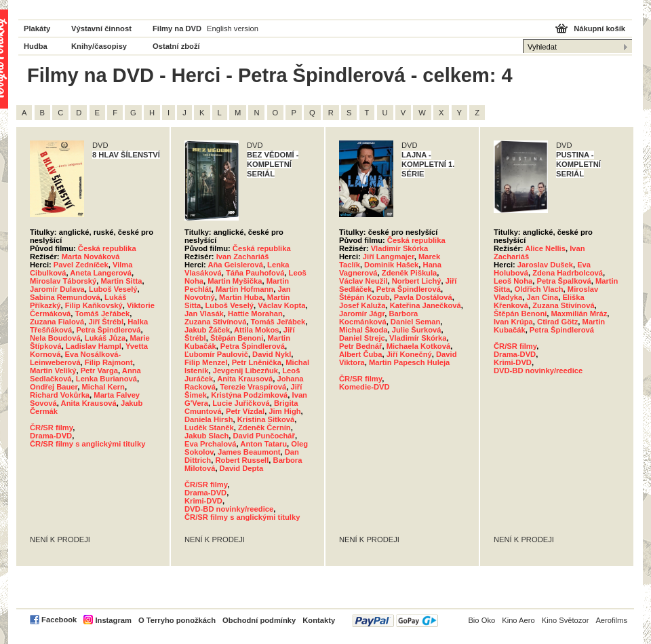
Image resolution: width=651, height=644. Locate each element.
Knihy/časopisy (99, 46)
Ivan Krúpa (513, 322)
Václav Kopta (281, 305)
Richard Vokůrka (60, 395)
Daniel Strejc (362, 338)
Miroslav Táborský (63, 281)
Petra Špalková (564, 281)
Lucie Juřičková (241, 403)
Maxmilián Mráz (579, 314)
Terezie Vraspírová (253, 387)
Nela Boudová (55, 338)
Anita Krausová (89, 403)
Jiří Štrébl (106, 322)
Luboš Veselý (113, 289)
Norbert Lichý (417, 281)
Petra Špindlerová (108, 330)
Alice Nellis (545, 248)
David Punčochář (264, 436)
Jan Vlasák (204, 314)
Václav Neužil (363, 281)
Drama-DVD (51, 436)
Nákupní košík (599, 29)
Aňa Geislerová (235, 265)
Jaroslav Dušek (545, 265)
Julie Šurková (417, 330)
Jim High (284, 411)
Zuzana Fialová (57, 322)
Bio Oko (481, 620)
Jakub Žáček (207, 330)
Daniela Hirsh (209, 419)
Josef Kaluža (362, 305)
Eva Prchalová (211, 444)
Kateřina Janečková (426, 305)
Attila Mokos (257, 330)
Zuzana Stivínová (215, 322)
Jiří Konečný (409, 354)
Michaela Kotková (419, 346)
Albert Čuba (360, 354)
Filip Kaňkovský (94, 305)
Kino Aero (518, 620)
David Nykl (272, 354)
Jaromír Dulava (57, 289)
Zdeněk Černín (264, 428)
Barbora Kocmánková (378, 318)
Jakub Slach (206, 436)
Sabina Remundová (65, 297)
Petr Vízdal (245, 411)
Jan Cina (543, 297)
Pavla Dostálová (423, 297)
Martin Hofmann (244, 289)
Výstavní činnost (101, 29)
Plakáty (37, 29)
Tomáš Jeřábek (103, 314)
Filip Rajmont (109, 362)
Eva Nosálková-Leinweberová (75, 358)
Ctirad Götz (557, 322)
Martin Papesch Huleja (409, 362)
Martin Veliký (53, 371)
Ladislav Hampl (94, 346)
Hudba (36, 46)
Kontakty (319, 620)
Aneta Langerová (101, 273)
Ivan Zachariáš (243, 257)
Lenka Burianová (106, 379)
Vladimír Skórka (400, 248)
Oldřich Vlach (538, 289)
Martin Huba (241, 297)
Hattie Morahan (255, 314)
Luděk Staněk (209, 428)
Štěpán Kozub (364, 297)
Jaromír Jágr (362, 314)
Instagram (113, 620)
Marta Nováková (91, 257)
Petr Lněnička (257, 362)
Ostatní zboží (176, 46)
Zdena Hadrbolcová (568, 273)
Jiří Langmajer (389, 257)
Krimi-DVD (203, 501)
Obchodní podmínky (259, 620)
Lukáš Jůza (105, 338)
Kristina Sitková (266, 419)
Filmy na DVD (177, 29)
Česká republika (107, 248)
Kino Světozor (566, 620)
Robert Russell (242, 460)
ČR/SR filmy (51, 428)
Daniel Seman (415, 322)
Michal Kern (103, 387)
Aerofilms (611, 620)
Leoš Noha (513, 281)
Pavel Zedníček (81, 265)
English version (233, 29)
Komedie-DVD (364, 387)
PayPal (395, 621)
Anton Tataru (263, 444)
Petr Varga (99, 371)
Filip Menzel (206, 362)
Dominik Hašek (391, 265)
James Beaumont (249, 452)
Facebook (59, 620)
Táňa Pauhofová (255, 273)
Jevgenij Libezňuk (245, 371)
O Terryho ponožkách (177, 620)
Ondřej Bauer (54, 387)
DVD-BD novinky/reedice (229, 509)
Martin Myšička (235, 281)
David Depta (242, 468)
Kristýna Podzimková (249, 395)
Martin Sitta (121, 281)
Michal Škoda (363, 330)
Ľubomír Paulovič (216, 354)
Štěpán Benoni (237, 338)
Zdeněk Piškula (409, 273)
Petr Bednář (360, 346)
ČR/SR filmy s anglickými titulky (87, 444)
